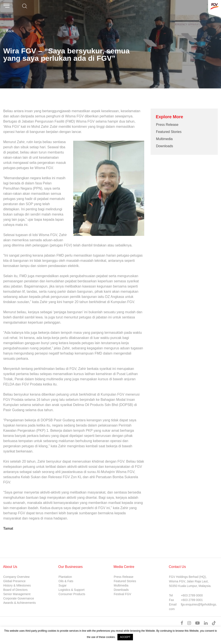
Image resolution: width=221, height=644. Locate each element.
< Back (9, 31)
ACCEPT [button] (125, 637)
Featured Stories (169, 132)
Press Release (167, 125)
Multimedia (164, 139)
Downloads (165, 146)
